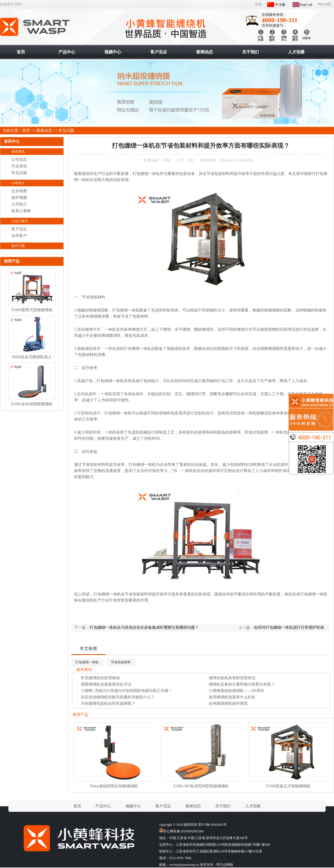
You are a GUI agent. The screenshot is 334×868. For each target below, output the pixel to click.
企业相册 (19, 191)
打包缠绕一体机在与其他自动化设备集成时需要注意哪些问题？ (144, 628)
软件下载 (18, 246)
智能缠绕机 (35, 27)
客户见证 (19, 229)
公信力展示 (20, 221)
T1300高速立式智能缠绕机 (288, 786)
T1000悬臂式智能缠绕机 (32, 310)
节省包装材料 (121, 662)
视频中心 (133, 806)
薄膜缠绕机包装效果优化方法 (106, 684)
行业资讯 (19, 166)
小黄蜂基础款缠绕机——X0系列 (236, 691)
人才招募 (253, 806)
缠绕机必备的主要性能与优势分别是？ (242, 684)
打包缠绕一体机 (87, 662)
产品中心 (103, 806)
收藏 (258, 4)
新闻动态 (44, 131)
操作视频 (19, 198)
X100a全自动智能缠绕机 (32, 404)
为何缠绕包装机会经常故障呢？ (108, 703)
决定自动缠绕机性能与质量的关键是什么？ (118, 697)
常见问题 (66, 131)
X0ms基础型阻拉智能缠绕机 (114, 786)
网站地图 (325, 4)
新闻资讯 (18, 152)
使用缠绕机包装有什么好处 (232, 697)
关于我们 (223, 806)
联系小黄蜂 (21, 211)
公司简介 (18, 183)
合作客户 (19, 236)
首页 (26, 131)
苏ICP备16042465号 (212, 825)
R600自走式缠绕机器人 (32, 357)
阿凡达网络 (225, 865)
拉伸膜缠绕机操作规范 (228, 703)
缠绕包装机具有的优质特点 (232, 678)
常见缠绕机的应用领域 (100, 678)
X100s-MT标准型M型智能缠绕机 (201, 786)
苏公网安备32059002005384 (181, 831)
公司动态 (19, 159)
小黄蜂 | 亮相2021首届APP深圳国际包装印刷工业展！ (127, 691)
